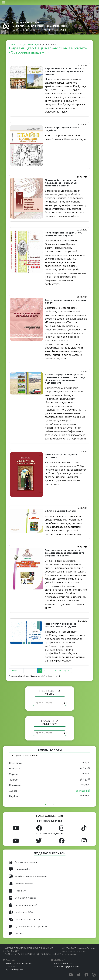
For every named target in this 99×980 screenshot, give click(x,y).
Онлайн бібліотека (22, 898)
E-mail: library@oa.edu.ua (67, 967)
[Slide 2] (48, 804)
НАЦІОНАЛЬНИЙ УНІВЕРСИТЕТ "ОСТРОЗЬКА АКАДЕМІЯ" (41, 30)
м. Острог (11, 967)
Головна (13, 45)
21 (40, 671)
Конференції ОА (21, 912)
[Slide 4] (51, 804)
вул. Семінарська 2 (15, 969)
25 (60, 671)
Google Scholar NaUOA (24, 919)
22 (45, 671)
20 (35, 671)
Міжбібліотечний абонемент (28, 876)
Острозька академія (23, 862)
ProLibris (16, 934)
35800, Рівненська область (19, 964)
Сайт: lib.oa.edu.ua (63, 964)
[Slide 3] (49, 804)
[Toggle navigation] (3, 2)
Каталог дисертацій (23, 905)
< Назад (14, 671)
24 (55, 671)
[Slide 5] (53, 804)
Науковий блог (20, 869)
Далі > (67, 671)
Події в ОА (18, 891)
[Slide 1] (46, 804)
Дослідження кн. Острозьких (28, 926)
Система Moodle (21, 884)
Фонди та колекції (28, 45)
